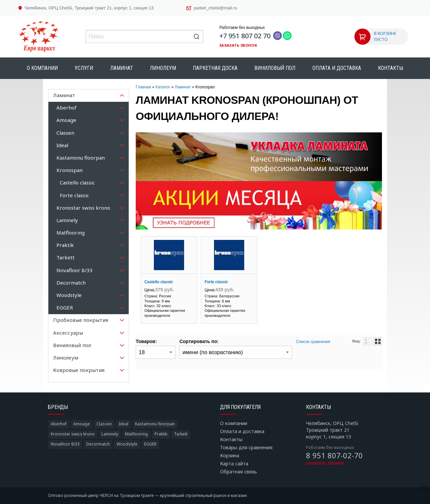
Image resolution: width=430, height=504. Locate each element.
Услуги (84, 68)
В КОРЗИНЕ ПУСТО (385, 36)
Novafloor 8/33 (65, 444)
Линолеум (163, 68)
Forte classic (216, 282)
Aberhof (59, 424)
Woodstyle (127, 444)
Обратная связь (239, 472)
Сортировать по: (199, 341)
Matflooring (136, 434)
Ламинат (122, 68)
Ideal (123, 424)
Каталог (163, 87)
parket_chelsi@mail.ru (216, 8)
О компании (42, 68)
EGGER (150, 444)
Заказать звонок (238, 45)
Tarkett (181, 434)
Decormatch (98, 444)
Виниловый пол (275, 68)
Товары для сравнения (246, 447)
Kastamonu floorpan (155, 424)
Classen (104, 424)
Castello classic (159, 282)
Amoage (81, 424)
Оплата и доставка (337, 68)
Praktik (161, 434)
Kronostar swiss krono (73, 434)
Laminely (110, 434)
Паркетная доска (215, 68)
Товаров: (146, 341)
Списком (368, 341)
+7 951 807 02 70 (245, 36)
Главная (143, 87)
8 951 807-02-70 (334, 455)
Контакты (391, 68)
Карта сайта (234, 464)
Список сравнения (313, 342)
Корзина (230, 455)
